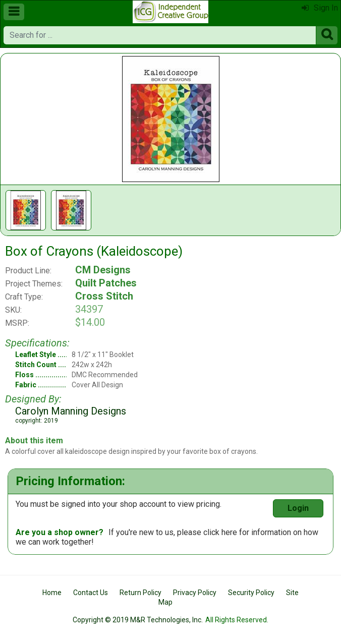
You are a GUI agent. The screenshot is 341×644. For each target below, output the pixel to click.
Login (298, 508)
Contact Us (91, 593)
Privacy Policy (195, 593)
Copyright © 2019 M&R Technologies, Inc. (138, 620)
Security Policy (251, 593)
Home (52, 593)
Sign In (320, 8)
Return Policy (140, 593)
